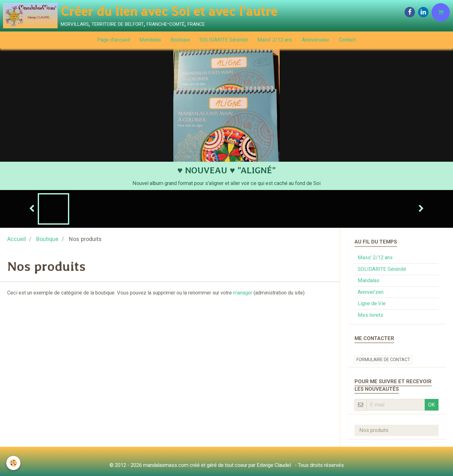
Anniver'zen (371, 292)
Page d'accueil (114, 40)
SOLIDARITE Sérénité (224, 40)
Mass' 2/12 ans (275, 40)
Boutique (180, 40)
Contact (347, 40)
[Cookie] (13, 463)
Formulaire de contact (383, 360)
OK (432, 405)
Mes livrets (370, 315)
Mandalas (150, 40)
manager (243, 293)
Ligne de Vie (372, 303)
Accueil (17, 239)
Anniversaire (316, 40)
